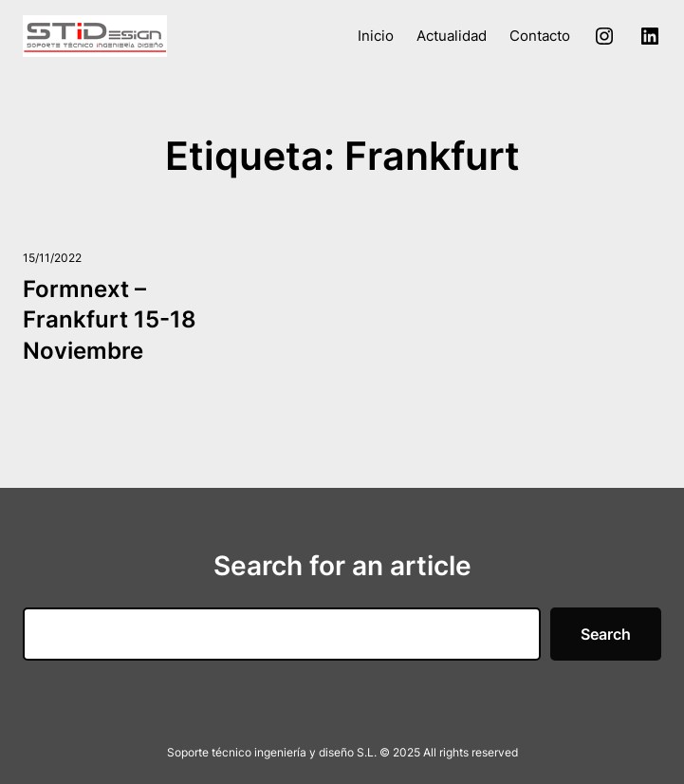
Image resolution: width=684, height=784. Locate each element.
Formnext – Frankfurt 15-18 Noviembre (110, 320)
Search (606, 634)
